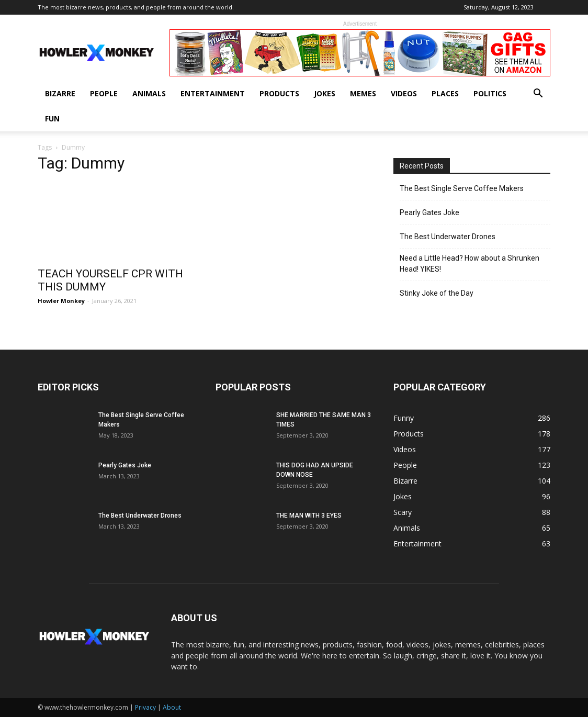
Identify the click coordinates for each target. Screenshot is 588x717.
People (104, 93)
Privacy (145, 707)
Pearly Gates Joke (429, 212)
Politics (490, 93)
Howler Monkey (61, 301)
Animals (149, 93)
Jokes (325, 93)
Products (279, 93)
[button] (538, 94)
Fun (52, 119)
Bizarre (60, 93)
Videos (404, 93)
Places (445, 93)
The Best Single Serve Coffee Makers (462, 188)
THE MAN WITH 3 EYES (309, 516)
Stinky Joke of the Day (437, 293)
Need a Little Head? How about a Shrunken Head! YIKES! (470, 264)
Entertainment (213, 93)
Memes (363, 93)
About (172, 707)
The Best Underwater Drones (448, 237)
